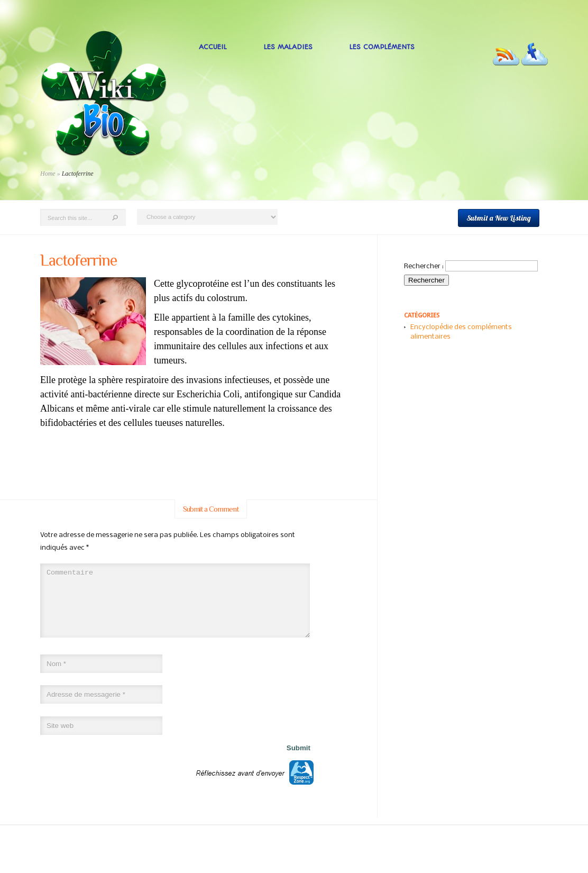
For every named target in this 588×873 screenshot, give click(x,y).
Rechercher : (424, 266)
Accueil (213, 47)
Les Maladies (288, 47)
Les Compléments (382, 47)
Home (48, 174)
